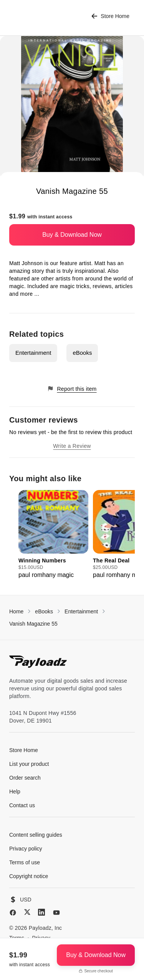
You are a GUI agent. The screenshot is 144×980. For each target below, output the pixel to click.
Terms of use (25, 862)
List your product (29, 764)
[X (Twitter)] (27, 912)
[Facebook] (13, 913)
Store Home (110, 16)
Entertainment (33, 353)
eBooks (82, 353)
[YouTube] (56, 913)
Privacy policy (26, 849)
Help (15, 792)
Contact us (22, 805)
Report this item (72, 389)
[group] (53, 535)
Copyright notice (29, 876)
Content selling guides (36, 835)
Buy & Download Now (72, 235)
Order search (25, 778)
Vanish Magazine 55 (33, 624)
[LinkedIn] (41, 912)
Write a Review (72, 446)
